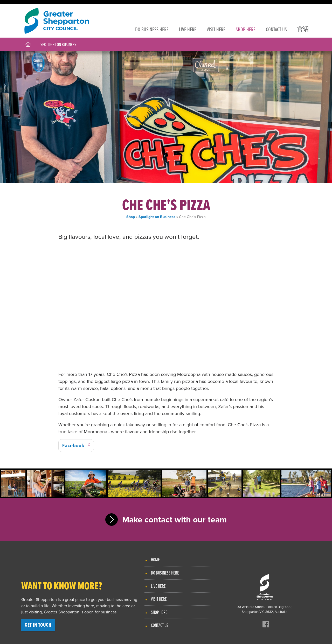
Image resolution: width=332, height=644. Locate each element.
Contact (276, 29)
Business (152, 29)
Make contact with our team (174, 520)
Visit (216, 29)
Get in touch (38, 625)
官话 (303, 29)
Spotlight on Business (58, 44)
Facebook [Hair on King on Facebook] (73, 445)
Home (155, 559)
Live (188, 29)
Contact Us (160, 625)
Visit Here (159, 599)
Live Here (158, 586)
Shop (246, 29)
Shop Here (159, 612)
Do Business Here (165, 573)
